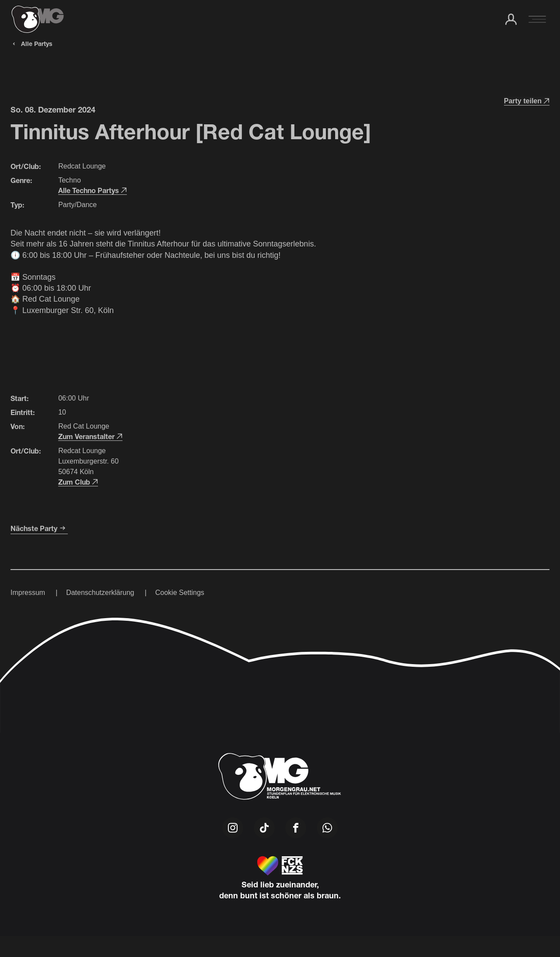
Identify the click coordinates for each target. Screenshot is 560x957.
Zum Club (78, 482)
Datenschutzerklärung (100, 593)
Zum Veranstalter (90, 436)
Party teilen (527, 101)
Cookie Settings (180, 593)
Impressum (28, 593)
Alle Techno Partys (93, 190)
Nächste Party (39, 528)
